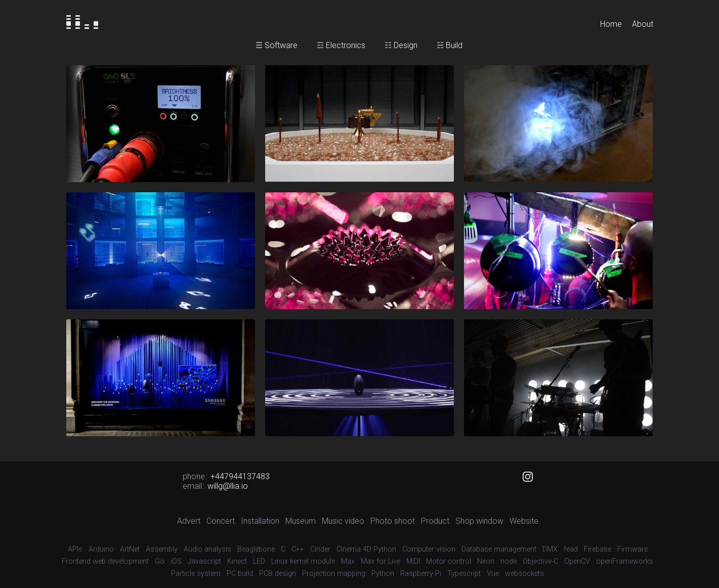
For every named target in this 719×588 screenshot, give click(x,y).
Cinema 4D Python (366, 549)
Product (435, 521)
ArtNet (130, 549)
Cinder (320, 549)
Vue (493, 574)
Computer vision (429, 549)
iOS (176, 561)
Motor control (449, 561)
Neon (486, 561)
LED (259, 561)
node (509, 561)
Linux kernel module (303, 561)
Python (383, 574)
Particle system (196, 574)
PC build (240, 574)
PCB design (278, 574)
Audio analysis (207, 549)
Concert (221, 521)
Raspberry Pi (421, 574)
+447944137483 (240, 476)
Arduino (101, 549)
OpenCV (577, 561)
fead (571, 549)
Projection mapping (334, 574)
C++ (298, 549)
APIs (75, 549)
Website (524, 521)
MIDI (413, 561)
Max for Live (380, 561)
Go (160, 561)
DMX (550, 549)
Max (348, 561)
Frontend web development (105, 561)
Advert (189, 521)
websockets (524, 574)
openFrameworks (625, 561)
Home (611, 24)
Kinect (237, 561)
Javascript (204, 561)
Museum (301, 521)
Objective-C (540, 561)
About (643, 24)
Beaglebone (256, 549)
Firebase (598, 549)
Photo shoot (393, 521)
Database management (499, 549)
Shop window (479, 521)
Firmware (632, 549)
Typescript (464, 574)
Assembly (162, 549)
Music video (343, 521)
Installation (260, 521)
